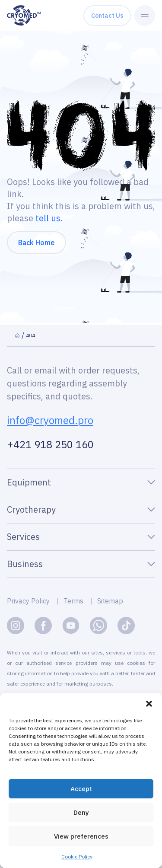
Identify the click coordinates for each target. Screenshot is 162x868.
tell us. (49, 218)
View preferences (81, 838)
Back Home (37, 243)
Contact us (107, 16)
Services (23, 537)
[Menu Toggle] (145, 16)
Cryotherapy (31, 509)
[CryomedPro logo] (24, 16)
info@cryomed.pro (50, 420)
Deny (81, 814)
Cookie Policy (77, 858)
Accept (81, 790)
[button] (149, 705)
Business (25, 564)
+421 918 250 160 (50, 444)
